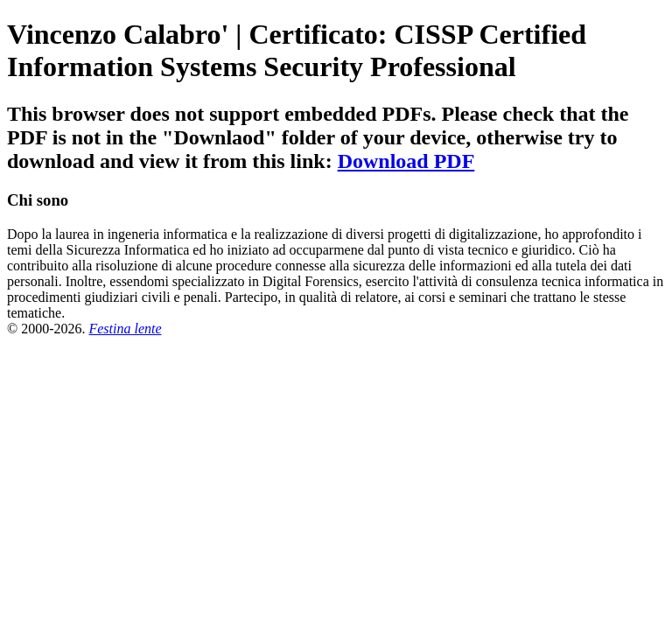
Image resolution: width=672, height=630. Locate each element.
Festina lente (125, 329)
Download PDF (406, 161)
